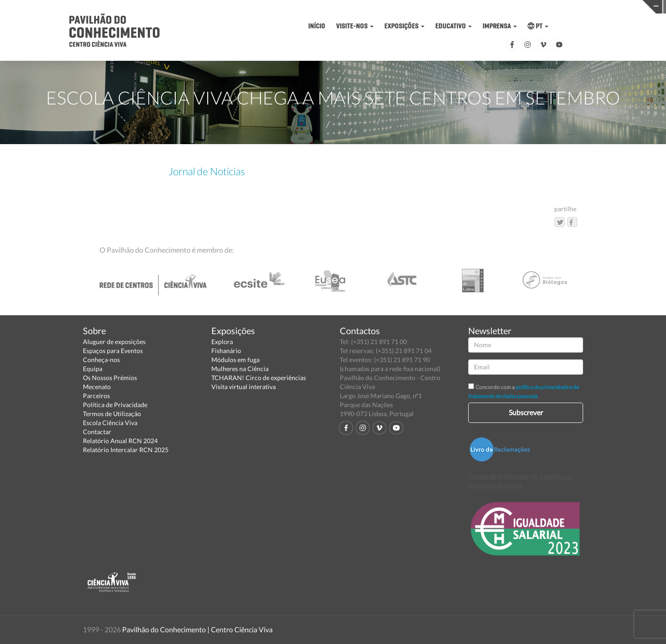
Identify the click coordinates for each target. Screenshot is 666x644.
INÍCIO (317, 26)
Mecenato (97, 387)
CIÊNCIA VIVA (475, 6)
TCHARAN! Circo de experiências (259, 378)
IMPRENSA (500, 26)
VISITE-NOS (355, 26)
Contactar (97, 432)
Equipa (93, 369)
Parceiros (96, 396)
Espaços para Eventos (113, 351)
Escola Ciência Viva (110, 423)
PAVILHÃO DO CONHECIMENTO (331, 7)
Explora (222, 342)
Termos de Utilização (112, 414)
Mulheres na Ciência (240, 369)
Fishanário (226, 351)
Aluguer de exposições (114, 342)
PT (538, 26)
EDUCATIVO (454, 26)
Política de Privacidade (115, 405)
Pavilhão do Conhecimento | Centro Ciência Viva (197, 629)
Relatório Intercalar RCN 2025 (126, 450)
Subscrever (526, 412)
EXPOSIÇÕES (404, 26)
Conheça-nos (101, 360)
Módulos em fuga (235, 360)
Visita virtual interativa (244, 387)
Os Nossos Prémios (110, 378)
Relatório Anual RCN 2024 (120, 441)
